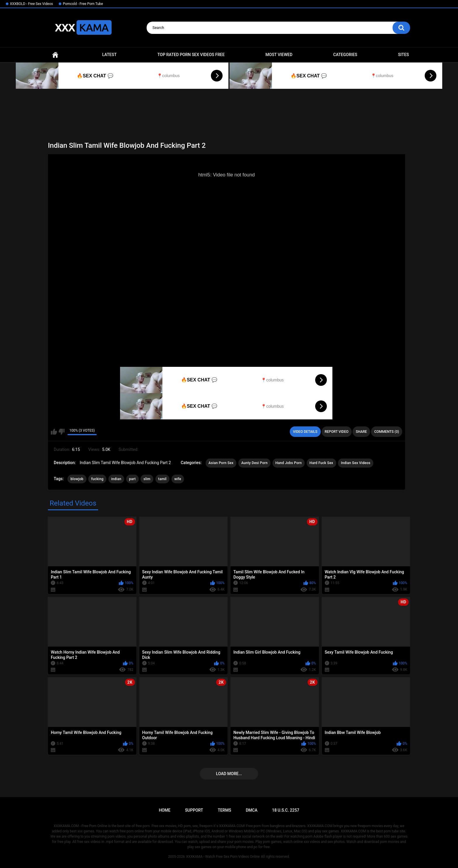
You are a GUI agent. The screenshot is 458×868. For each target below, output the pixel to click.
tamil (163, 479)
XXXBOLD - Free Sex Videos (31, 4)
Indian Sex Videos (356, 463)
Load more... (229, 774)
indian (116, 479)
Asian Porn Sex (221, 463)
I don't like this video (61, 432)
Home (55, 55)
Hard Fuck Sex (321, 463)
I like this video (54, 432)
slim (147, 479)
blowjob (77, 479)
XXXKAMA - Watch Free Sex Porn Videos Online (223, 857)
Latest (110, 55)
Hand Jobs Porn (289, 463)
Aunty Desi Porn (254, 463)
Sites (404, 55)
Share (361, 432)
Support (194, 810)
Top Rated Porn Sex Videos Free (191, 55)
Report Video (337, 432)
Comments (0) (387, 432)
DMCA (251, 810)
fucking (97, 479)
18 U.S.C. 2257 (286, 810)
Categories (345, 55)
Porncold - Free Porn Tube (83, 4)
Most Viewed (279, 55)
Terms (224, 810)
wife (178, 479)
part (132, 479)
